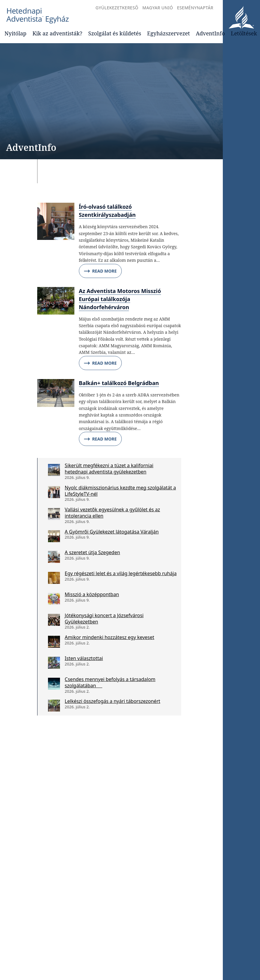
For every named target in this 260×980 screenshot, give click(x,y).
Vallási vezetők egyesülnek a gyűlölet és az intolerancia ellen (112, 513)
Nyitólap (15, 33)
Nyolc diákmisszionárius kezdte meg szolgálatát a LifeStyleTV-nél (120, 491)
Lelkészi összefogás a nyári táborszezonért (112, 701)
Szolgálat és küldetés (115, 33)
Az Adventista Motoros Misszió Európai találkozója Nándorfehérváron (120, 299)
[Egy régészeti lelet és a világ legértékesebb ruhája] (54, 578)
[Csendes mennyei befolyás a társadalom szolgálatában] (54, 684)
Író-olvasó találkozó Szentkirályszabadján (107, 211)
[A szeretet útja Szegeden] (54, 557)
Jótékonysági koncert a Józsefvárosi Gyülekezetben (104, 618)
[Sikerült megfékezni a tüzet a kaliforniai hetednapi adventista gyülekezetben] (54, 470)
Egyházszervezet (169, 33)
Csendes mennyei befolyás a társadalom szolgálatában (110, 682)
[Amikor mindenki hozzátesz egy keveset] (54, 642)
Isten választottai (84, 658)
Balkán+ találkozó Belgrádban (119, 383)
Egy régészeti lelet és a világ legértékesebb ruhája (121, 573)
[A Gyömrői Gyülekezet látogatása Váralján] (54, 536)
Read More (100, 271)
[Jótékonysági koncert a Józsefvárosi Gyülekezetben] (54, 620)
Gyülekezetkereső (117, 8)
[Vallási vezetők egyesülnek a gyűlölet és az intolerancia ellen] (54, 514)
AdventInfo (210, 33)
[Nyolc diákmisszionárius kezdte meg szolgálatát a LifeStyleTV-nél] (54, 492)
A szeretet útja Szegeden (93, 552)
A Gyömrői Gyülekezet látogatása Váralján (112, 532)
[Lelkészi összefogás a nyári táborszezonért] (54, 706)
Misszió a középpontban (92, 594)
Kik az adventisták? (57, 33)
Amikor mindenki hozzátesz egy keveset (109, 637)
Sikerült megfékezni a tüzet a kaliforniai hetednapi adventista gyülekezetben (109, 469)
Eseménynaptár (195, 8)
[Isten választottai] (54, 663)
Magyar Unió (158, 8)
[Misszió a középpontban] (54, 599)
